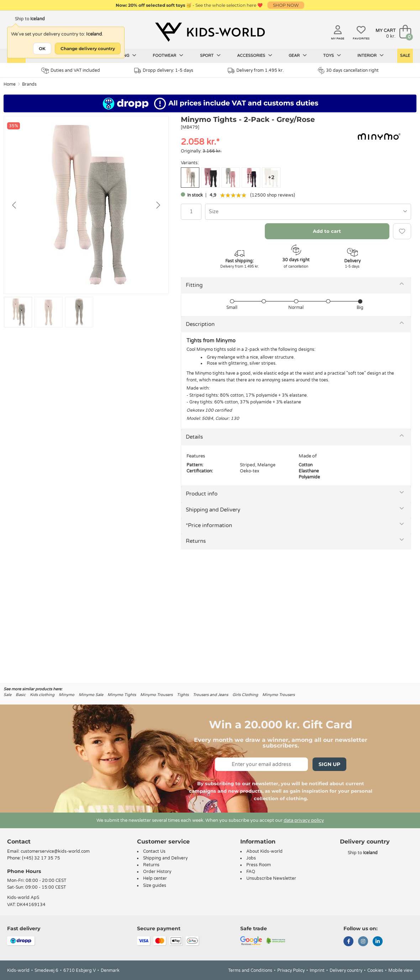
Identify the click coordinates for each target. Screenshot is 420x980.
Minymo (67, 695)
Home (10, 84)
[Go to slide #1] (18, 312)
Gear (298, 55)
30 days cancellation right (348, 70)
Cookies (375, 970)
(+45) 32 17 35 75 (41, 858)
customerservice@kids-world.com (55, 851)
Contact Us (154, 851)
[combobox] (308, 212)
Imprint (317, 970)
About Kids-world (264, 851)
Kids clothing (42, 695)
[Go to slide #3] (79, 312)
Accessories (255, 55)
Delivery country (346, 970)
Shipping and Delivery (213, 510)
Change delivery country (88, 49)
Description (200, 324)
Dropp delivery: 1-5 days (164, 71)
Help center (155, 878)
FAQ (251, 872)
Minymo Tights (122, 695)
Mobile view (401, 970)
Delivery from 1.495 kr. (256, 71)
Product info (202, 494)
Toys (332, 55)
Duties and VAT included (71, 71)
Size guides (155, 885)
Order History (157, 872)
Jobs (251, 858)
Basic (21, 695)
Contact (19, 842)
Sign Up (329, 764)
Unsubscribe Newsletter (271, 878)
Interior (371, 55)
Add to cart (327, 231)
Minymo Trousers (156, 695)
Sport (210, 55)
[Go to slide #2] (49, 312)
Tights (183, 695)
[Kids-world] (210, 32)
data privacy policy (304, 820)
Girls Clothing (245, 695)
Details (194, 437)
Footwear (168, 55)
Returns (196, 541)
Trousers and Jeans (211, 695)
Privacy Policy (291, 970)
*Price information (209, 525)
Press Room (259, 865)
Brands (29, 84)
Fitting (194, 285)
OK (42, 49)
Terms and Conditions (250, 970)
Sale (405, 56)
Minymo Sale (91, 695)
